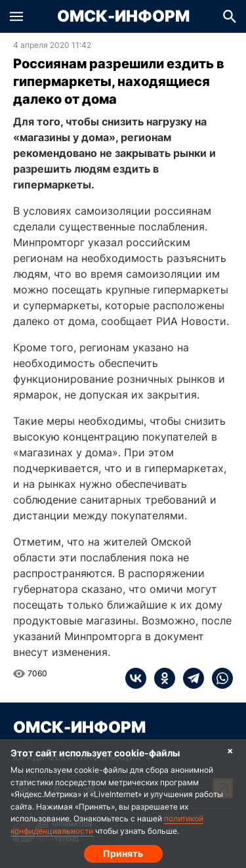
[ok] (161, 678)
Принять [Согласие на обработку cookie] (123, 853)
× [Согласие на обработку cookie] (230, 750)
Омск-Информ (123, 16)
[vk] (136, 678)
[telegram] (190, 678)
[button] (16, 16)
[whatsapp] (218, 678)
